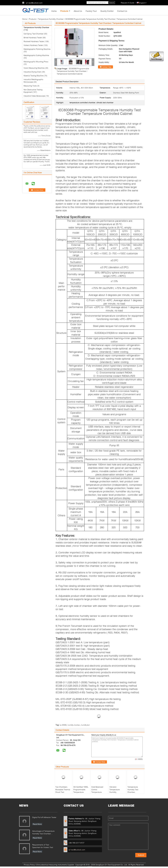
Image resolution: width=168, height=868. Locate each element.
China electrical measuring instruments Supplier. (56, 865)
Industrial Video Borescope (34, 96)
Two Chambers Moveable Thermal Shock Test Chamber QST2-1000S (63, 792)
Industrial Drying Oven (32, 72)
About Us (78, 11)
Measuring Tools (30, 86)
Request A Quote (128, 3)
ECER (90, 867)
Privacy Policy (29, 865)
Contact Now (107, 67)
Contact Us (122, 11)
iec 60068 (63, 725)
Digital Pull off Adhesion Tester (44, 817)
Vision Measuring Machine (34, 68)
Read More (37, 824)
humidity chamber (74, 725)
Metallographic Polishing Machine (37, 49)
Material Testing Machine (34, 76)
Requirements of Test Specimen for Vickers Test (43, 846)
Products (64, 11)
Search (112, 3)
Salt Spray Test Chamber (34, 34)
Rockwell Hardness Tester (34, 41)
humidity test (85, 725)
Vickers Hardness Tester (33, 45)
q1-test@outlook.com (34, 3)
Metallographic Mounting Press (36, 62)
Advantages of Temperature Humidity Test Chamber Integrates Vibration (43, 833)
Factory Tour (91, 11)
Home (54, 11)
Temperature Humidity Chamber (51, 19)
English (143, 3)
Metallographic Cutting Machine (36, 55)
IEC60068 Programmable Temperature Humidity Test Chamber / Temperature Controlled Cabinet (73, 71)
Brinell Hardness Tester (33, 38)
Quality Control (107, 11)
